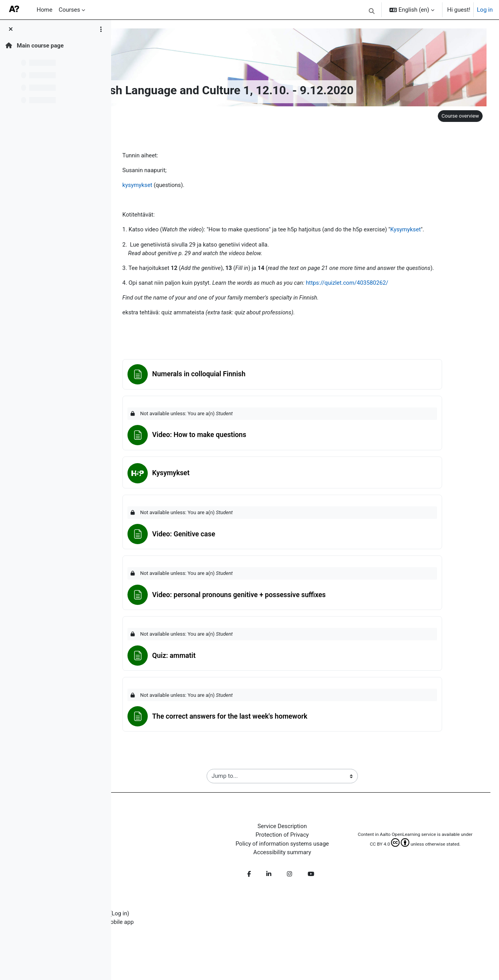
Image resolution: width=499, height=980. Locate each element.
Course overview (459, 116)
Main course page (35, 46)
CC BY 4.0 (396, 855)
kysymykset (162, 185)
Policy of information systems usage (306, 848)
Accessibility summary (306, 857)
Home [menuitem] (44, 10)
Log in (485, 10)
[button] (372, 11)
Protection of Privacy (306, 839)
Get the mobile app (160, 927)
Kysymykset (434, 230)
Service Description (306, 830)
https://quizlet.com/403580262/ (375, 284)
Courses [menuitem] (69, 10)
